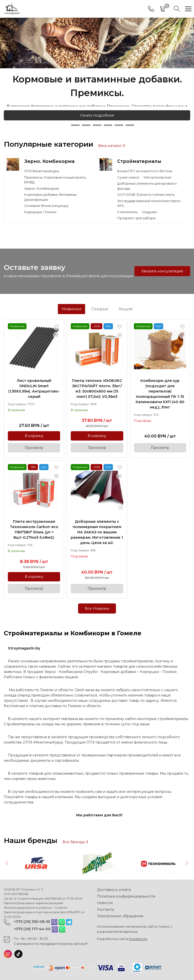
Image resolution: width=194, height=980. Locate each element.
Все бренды (75, 842)
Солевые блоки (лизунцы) (46, 206)
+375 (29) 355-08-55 (32, 922)
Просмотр (34, 448)
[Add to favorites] (57, 327)
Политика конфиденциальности (126, 896)
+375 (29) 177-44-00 (32, 929)
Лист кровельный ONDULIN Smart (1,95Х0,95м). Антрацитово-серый (34, 389)
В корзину (34, 436)
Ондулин (149, 212)
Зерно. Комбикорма (49, 161)
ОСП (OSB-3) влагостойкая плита (146, 194)
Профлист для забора (136, 218)
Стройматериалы (139, 161)
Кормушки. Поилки (40, 212)
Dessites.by (138, 939)
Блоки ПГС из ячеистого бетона (145, 171)
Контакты (106, 909)
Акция (126, 309)
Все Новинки (97, 608)
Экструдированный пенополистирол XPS (149, 203)
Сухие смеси (128, 177)
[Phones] (151, 9)
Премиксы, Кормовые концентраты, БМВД (55, 180)
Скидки (100, 309)
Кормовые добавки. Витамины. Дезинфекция (51, 197)
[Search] (177, 9)
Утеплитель (127, 212)
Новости (105, 903)
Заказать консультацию (162, 271)
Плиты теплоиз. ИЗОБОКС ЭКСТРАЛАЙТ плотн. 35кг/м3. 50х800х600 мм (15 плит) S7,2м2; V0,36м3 (97, 389)
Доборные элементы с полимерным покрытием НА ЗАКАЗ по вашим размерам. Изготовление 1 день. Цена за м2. (97, 532)
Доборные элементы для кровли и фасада (147, 186)
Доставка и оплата (114, 890)
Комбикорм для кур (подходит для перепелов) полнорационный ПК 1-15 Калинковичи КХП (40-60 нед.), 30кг (160, 394)
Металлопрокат (158, 177)
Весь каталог (112, 146)
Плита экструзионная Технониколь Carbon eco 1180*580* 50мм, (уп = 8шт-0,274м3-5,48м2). (34, 529)
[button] (65, 125)
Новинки (71, 309)
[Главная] (12, 9)
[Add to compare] (57, 335)
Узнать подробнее (97, 115)
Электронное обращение (120, 916)
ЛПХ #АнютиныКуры (42, 171)
